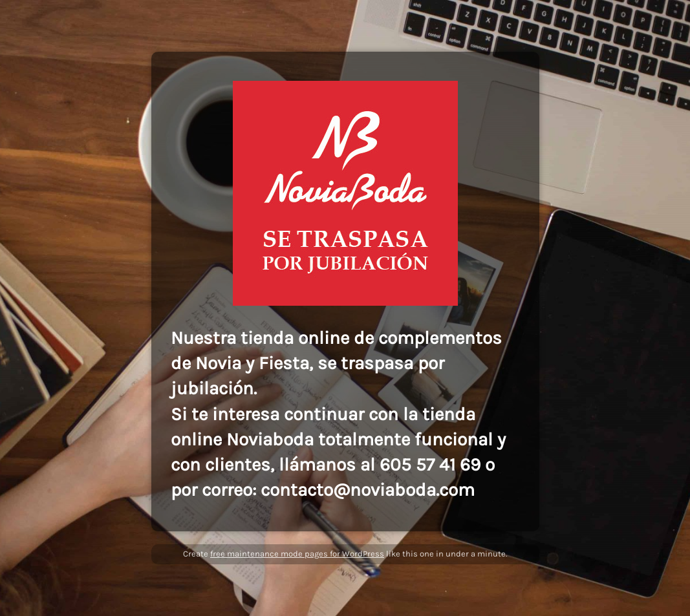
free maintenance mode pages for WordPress (297, 554)
